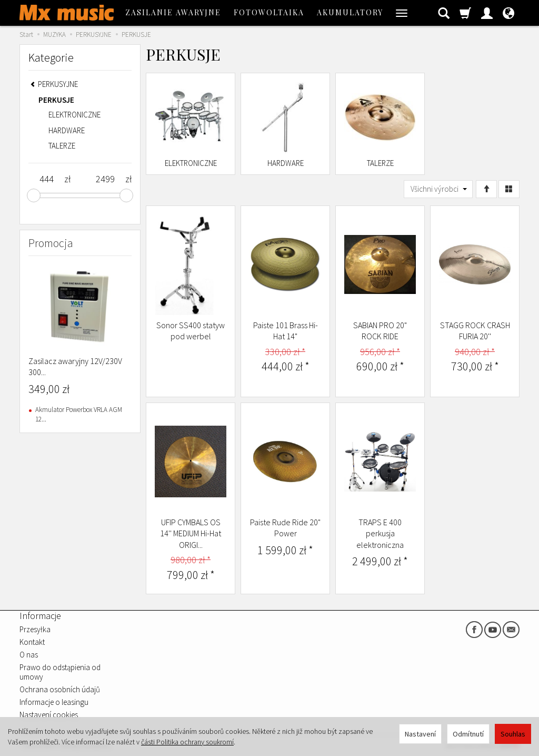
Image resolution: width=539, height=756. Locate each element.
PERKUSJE (56, 100)
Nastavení (420, 734)
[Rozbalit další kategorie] (402, 13)
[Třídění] (486, 189)
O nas (29, 655)
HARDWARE (286, 163)
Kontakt (32, 642)
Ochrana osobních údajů (60, 689)
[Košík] (465, 13)
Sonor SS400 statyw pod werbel (191, 331)
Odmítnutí (468, 734)
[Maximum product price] (105, 179)
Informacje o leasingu (54, 702)
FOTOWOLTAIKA (269, 12)
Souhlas (513, 734)
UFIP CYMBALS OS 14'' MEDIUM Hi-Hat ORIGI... (191, 533)
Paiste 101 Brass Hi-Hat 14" (286, 331)
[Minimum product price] (46, 179)
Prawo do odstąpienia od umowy (60, 672)
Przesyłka (35, 629)
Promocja (51, 243)
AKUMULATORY (350, 12)
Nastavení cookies (49, 715)
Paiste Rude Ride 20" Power (285, 528)
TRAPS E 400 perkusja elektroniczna (380, 533)
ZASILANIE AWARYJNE (173, 12)
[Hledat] (444, 13)
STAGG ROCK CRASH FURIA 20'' (475, 331)
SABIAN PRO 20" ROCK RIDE (380, 331)
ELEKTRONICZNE (191, 163)
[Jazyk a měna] (508, 13)
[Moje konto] (487, 13)
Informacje (40, 616)
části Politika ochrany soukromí (187, 742)
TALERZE (380, 163)
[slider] (34, 195)
